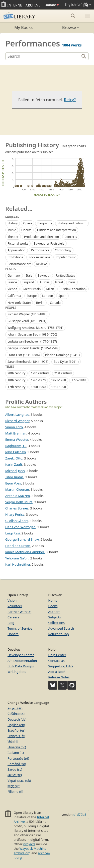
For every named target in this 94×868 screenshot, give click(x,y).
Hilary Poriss (15, 514)
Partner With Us (19, 612)
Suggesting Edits (61, 666)
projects (29, 844)
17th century (16, 387)
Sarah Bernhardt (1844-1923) (28, 362)
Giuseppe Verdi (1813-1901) (27, 321)
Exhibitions (15, 257)
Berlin (40, 303)
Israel (59, 282)
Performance (40, 250)
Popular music (66, 257)
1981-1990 (59, 387)
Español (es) (17, 730)
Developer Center (21, 655)
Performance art (19, 264)
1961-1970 (38, 380)
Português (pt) (18, 758)
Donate (52, 5)
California (14, 296)
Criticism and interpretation (57, 230)
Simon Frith (14, 427)
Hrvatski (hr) (17, 747)
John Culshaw (16, 452)
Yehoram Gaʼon (17, 558)
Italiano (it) (16, 753)
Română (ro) (17, 764)
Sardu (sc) (15, 769)
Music (12, 230)
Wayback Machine (33, 849)
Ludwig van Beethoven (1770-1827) (32, 341)
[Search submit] (73, 16)
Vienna (12, 289)
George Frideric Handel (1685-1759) (33, 348)
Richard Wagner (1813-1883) (27, 314)
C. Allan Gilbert (17, 521)
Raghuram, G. (16, 446)
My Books (23, 27)
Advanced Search (61, 628)
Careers (13, 617)
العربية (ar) (15, 708)
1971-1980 (59, 380)
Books (53, 606)
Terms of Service (20, 628)
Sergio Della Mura (19, 502)
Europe (32, 296)
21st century (63, 373)
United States (66, 275)
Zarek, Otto (14, 458)
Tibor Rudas (14, 477)
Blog (11, 623)
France (12, 282)
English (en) (16, 725)
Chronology (63, 250)
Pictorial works (18, 243)
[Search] (43, 56)
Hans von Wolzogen (20, 527)
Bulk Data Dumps (21, 666)
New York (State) (19, 303)
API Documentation (22, 661)
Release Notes (59, 677)
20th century (16, 373)
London (48, 296)
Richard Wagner (17, 421)
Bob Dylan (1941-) (66, 362)
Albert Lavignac (17, 415)
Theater (13, 237)
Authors (54, 612)
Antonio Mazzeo (18, 496)
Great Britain (32, 289)
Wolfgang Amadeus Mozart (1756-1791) (35, 328)
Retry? (70, 100)
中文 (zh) (14, 786)
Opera (27, 223)
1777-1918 (79, 380)
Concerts (71, 237)
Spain (62, 296)
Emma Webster (17, 439)
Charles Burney (17, 508)
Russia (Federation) (73, 289)
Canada (55, 303)
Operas (26, 230)
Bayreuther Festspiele (49, 243)
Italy (29, 275)
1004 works (72, 45)
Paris (72, 282)
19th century (40, 373)
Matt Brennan (16, 433)
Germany (14, 275)
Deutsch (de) (17, 719)
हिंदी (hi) (13, 742)
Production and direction (42, 237)
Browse (63, 27)
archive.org (22, 853)
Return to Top (59, 634)
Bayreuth (44, 275)
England (28, 282)
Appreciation (17, 250)
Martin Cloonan (17, 489)
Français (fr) (16, 736)
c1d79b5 (80, 815)
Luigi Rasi (13, 533)
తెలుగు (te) (15, 775)
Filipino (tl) (15, 792)
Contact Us (57, 661)
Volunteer (15, 606)
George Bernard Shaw (22, 539)
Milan (50, 289)
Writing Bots (17, 672)
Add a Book (57, 672)
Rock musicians (39, 257)
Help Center (57, 655)
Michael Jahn (15, 471)
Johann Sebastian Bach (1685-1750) (32, 334)
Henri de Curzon (18, 546)
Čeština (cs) (16, 714)
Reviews (42, 264)
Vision (12, 600)
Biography (45, 223)
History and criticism (72, 223)
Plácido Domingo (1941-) (62, 355)
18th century (16, 380)
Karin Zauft (14, 464)
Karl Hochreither (18, 564)
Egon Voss (13, 483)
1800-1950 (38, 387)
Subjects (55, 617)
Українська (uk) (19, 781)
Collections (57, 623)
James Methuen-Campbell (25, 552)
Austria (45, 282)
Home (53, 600)
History (13, 223)
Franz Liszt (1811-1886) (24, 355)
